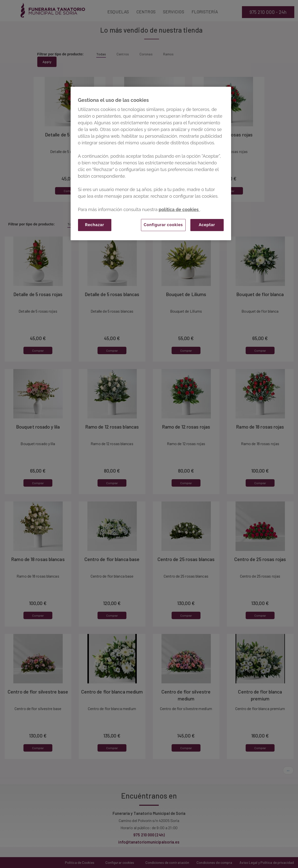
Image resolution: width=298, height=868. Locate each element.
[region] (151, 163)
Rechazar (94, 225)
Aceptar (207, 225)
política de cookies (179, 209)
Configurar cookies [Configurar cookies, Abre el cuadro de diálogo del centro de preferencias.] (163, 225)
